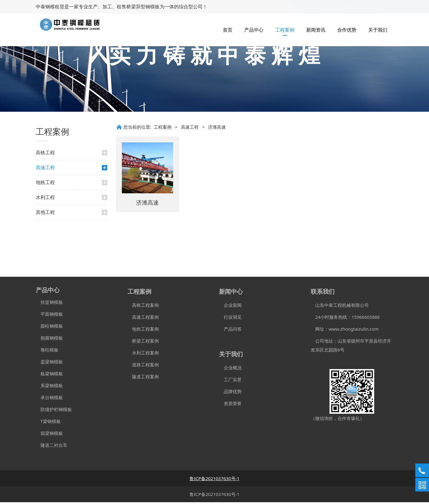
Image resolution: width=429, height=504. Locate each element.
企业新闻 (230, 307)
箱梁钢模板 (49, 435)
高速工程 (45, 214)
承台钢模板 (49, 399)
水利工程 (45, 243)
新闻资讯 (316, 30)
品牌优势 (230, 393)
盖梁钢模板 (49, 363)
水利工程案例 (143, 354)
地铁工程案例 (143, 331)
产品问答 (230, 331)
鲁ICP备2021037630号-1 (214, 496)
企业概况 (230, 369)
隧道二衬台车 (52, 447)
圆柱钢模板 (52, 328)
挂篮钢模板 (49, 304)
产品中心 (254, 30)
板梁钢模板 (49, 375)
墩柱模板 (47, 351)
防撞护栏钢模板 (54, 411)
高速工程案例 (143, 319)
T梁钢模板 (48, 423)
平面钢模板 (49, 316)
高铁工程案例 (143, 307)
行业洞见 (230, 319)
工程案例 (285, 30)
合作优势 (347, 30)
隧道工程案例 (143, 378)
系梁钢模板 (49, 387)
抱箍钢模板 (49, 340)
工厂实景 (230, 381)
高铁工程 (45, 199)
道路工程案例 (143, 366)
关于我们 (378, 30)
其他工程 (45, 258)
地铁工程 (45, 228)
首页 (228, 30)
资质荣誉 (230, 405)
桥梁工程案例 (143, 343)
